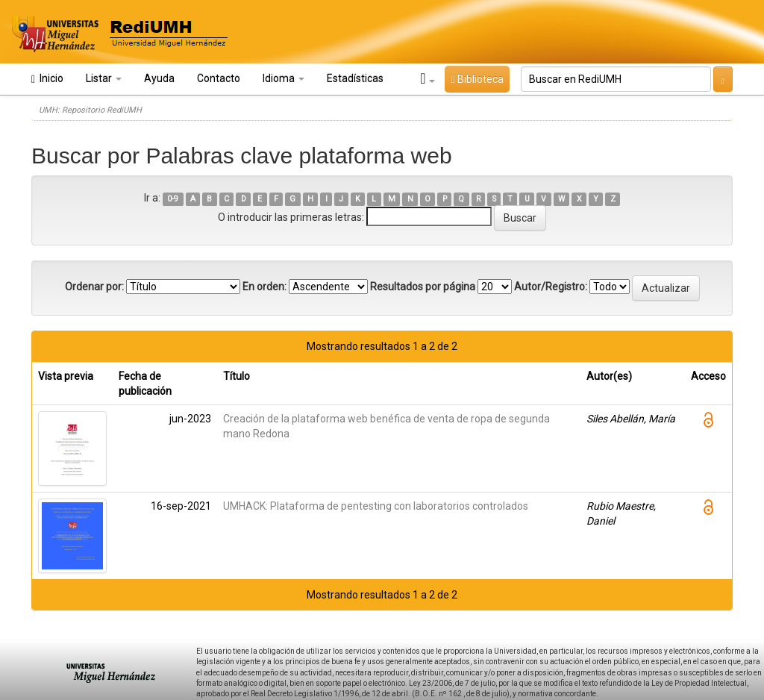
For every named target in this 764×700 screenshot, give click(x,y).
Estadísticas (355, 78)
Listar (104, 78)
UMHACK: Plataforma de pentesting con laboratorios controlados (376, 506)
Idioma (284, 78)
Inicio (47, 79)
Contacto (219, 78)
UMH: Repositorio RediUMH (90, 110)
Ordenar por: (94, 287)
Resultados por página (423, 287)
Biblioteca (477, 79)
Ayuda (159, 78)
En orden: (264, 287)
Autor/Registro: (551, 287)
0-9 (173, 199)
